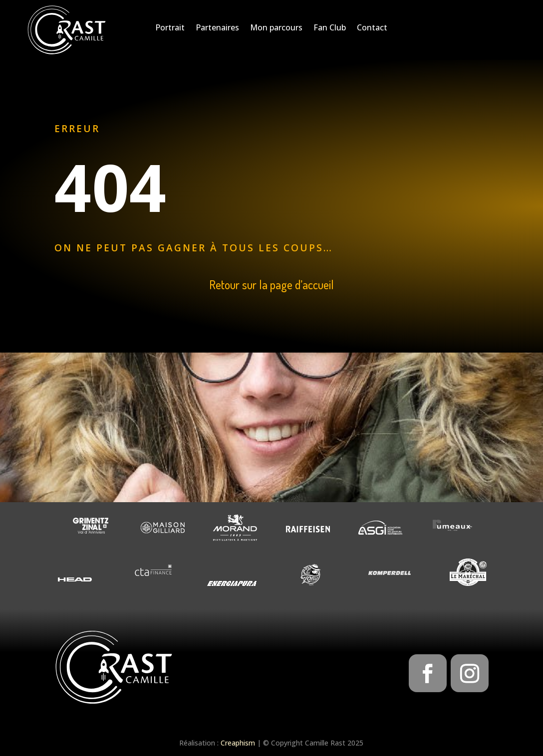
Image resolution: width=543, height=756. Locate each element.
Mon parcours (276, 28)
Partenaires (217, 28)
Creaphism (238, 743)
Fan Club (330, 28)
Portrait (170, 28)
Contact (372, 28)
